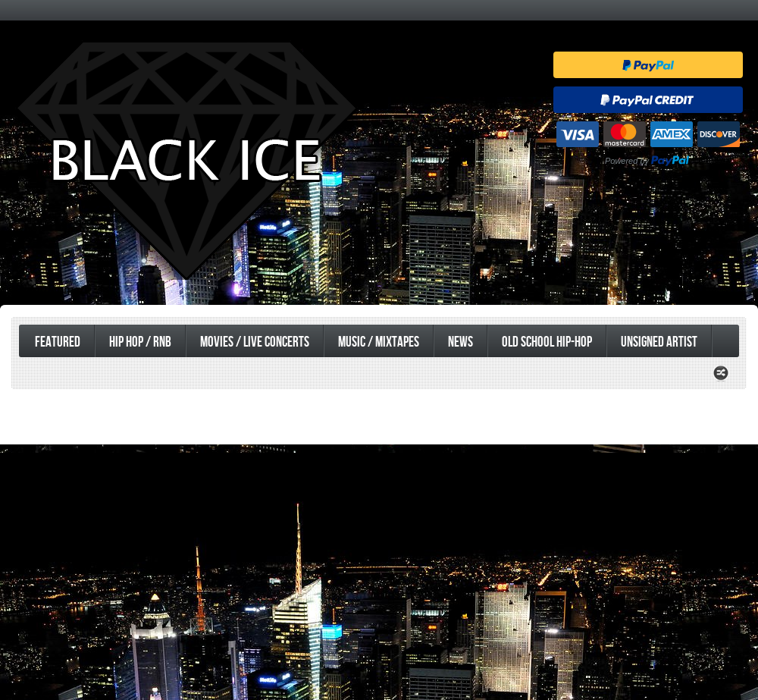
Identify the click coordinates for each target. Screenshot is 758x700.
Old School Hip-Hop (547, 342)
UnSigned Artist (659, 342)
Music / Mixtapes (379, 342)
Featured (58, 342)
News (460, 342)
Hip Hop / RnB (140, 342)
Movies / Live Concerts (255, 342)
